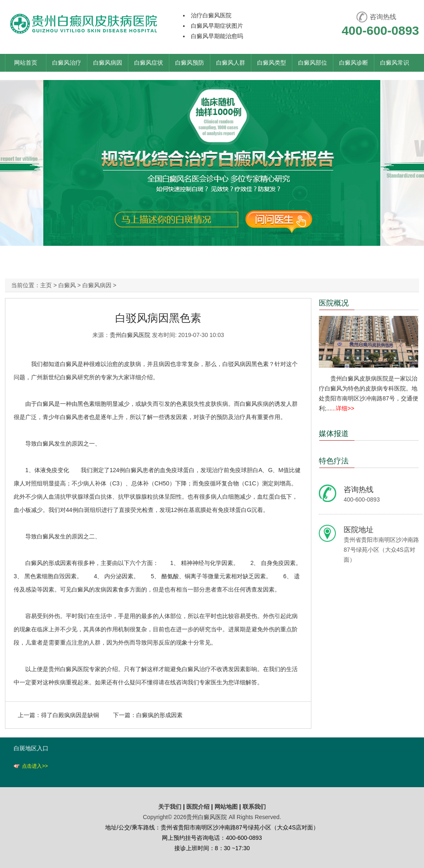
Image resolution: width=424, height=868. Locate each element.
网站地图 (226, 807)
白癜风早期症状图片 (217, 26)
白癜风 (67, 285)
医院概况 (334, 303)
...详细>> (343, 408)
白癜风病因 (108, 63)
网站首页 (26, 63)
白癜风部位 (313, 63)
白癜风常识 (395, 63)
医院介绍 (199, 807)
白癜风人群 (231, 63)
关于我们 (170, 807)
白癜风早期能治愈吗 (217, 36)
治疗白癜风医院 (211, 15)
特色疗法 (334, 461)
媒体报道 (334, 434)
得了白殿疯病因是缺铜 (70, 715)
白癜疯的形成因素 (159, 715)
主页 (46, 285)
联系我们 (254, 807)
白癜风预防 (190, 63)
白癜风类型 (272, 63)
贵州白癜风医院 (130, 335)
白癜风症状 (149, 63)
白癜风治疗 (67, 63)
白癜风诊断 (354, 63)
